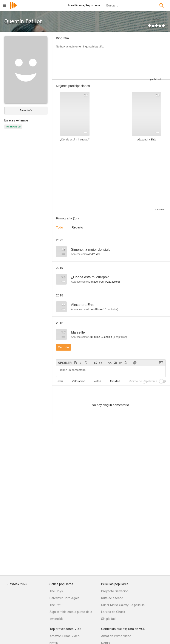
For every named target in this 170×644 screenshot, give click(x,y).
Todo (59, 227)
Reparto (77, 227)
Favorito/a (26, 110)
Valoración (79, 381)
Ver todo (63, 347)
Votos (97, 381)
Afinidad (115, 381)
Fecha (60, 381)
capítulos (110, 309)
